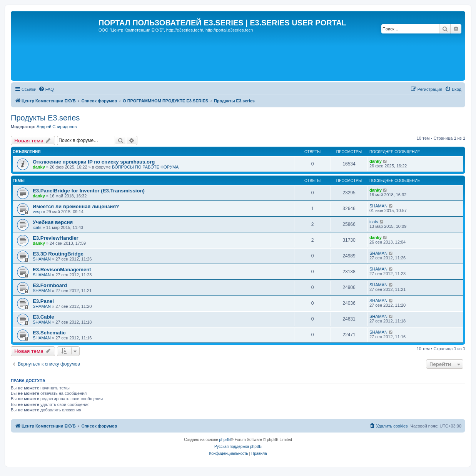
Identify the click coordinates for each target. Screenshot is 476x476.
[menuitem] (46, 89)
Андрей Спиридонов (57, 127)
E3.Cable (43, 317)
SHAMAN (378, 206)
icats (37, 227)
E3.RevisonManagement (62, 270)
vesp (37, 212)
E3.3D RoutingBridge (58, 254)
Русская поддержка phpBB (238, 447)
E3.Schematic (49, 333)
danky (39, 167)
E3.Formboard (50, 285)
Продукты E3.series (45, 118)
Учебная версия (53, 222)
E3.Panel (43, 301)
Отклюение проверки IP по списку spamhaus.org (94, 162)
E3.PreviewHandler (56, 238)
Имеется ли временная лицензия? (76, 206)
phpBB (225, 440)
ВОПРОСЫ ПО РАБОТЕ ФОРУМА (145, 167)
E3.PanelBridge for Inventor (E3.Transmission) (89, 191)
